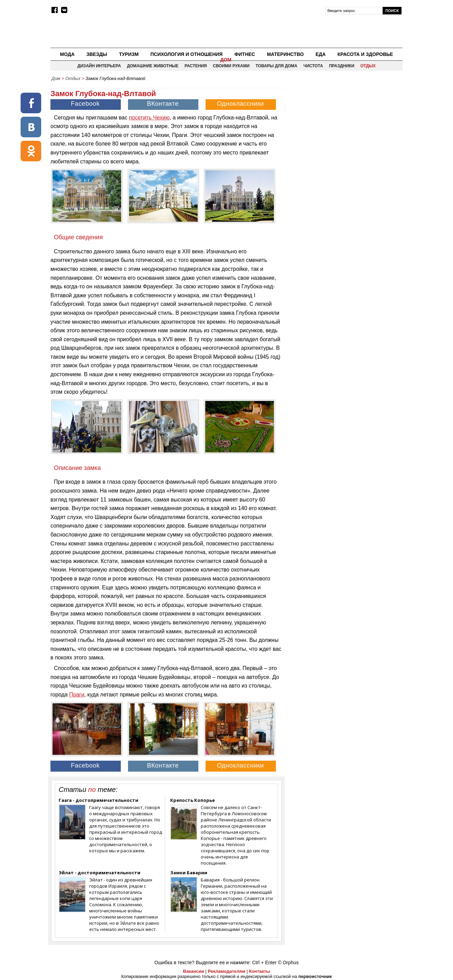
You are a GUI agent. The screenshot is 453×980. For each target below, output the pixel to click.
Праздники (342, 66)
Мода (67, 54)
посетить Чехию (149, 118)
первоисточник (315, 976)
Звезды (97, 54)
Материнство (285, 54)
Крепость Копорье (193, 800)
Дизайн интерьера (99, 66)
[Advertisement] (344, 132)
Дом (226, 60)
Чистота (313, 66)
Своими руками (231, 66)
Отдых (368, 66)
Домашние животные (153, 66)
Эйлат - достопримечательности (100, 873)
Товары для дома (277, 66)
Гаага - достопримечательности (98, 800)
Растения (196, 66)
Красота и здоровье (365, 54)
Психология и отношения (186, 54)
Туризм (129, 54)
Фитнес (245, 54)
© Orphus (288, 962)
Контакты (259, 971)
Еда (320, 54)
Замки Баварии (189, 873)
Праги (77, 695)
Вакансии (193, 971)
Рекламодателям (226, 971)
